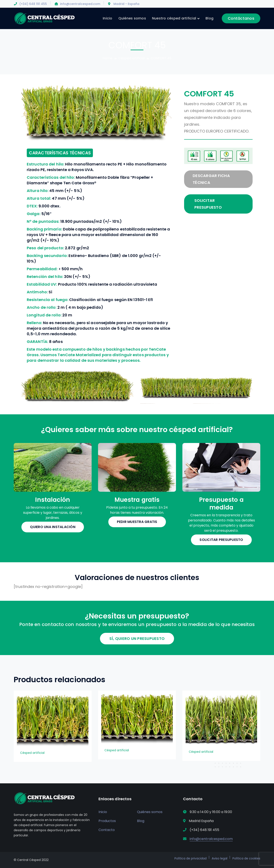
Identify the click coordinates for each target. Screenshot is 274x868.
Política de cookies (246, 858)
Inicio (103, 812)
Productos (107, 821)
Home (108, 58)
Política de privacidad (191, 858)
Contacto (107, 830)
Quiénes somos (150, 812)
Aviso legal (220, 858)
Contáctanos (241, 18)
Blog (141, 821)
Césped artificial (132, 58)
